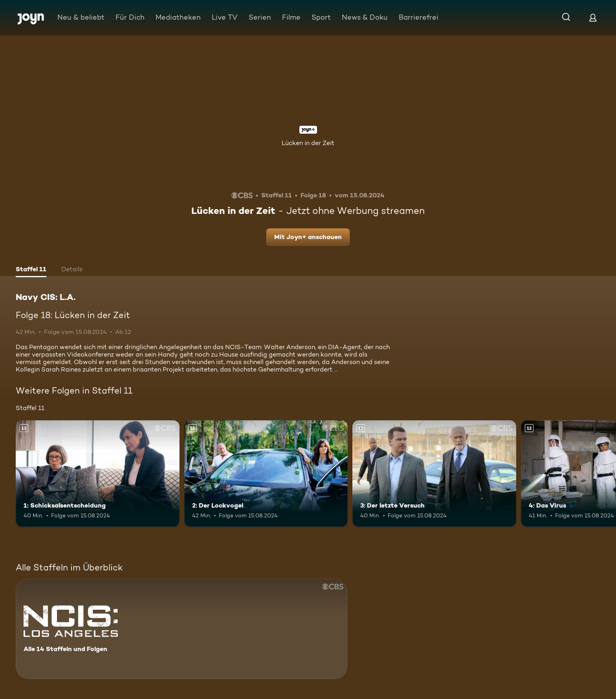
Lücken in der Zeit (308, 143)
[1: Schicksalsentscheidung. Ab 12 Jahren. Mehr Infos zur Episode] (98, 474)
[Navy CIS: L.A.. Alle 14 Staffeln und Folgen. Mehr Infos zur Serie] (181, 629)
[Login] (593, 17)
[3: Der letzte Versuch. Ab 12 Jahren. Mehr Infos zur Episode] (434, 474)
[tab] (31, 270)
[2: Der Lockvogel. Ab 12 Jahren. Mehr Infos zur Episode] (266, 474)
